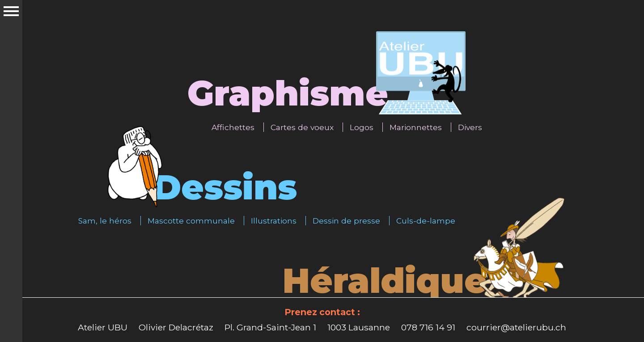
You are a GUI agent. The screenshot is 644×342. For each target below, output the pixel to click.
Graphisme (288, 93)
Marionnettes (416, 127)
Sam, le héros (105, 221)
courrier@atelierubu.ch (516, 327)
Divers (470, 127)
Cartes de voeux (302, 127)
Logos (362, 127)
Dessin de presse (346, 221)
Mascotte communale (191, 221)
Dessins (225, 187)
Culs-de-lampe (426, 221)
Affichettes (233, 127)
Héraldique (385, 281)
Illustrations (274, 221)
